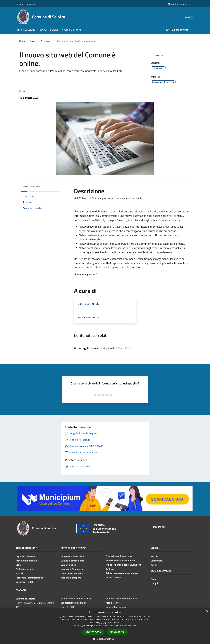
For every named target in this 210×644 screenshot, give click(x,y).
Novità (33, 41)
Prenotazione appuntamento (76, 598)
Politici (19, 573)
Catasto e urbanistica (72, 573)
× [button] (207, 611)
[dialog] (105, 626)
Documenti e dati (25, 582)
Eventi (154, 579)
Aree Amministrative (27, 561)
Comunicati (46, 41)
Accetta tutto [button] (93, 632)
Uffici (18, 565)
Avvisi (154, 565)
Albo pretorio (113, 603)
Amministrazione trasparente (121, 598)
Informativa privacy (116, 607)
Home (22, 41)
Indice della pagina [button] (32, 186)
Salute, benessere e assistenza (122, 573)
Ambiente (111, 569)
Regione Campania (25, 4)
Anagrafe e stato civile (72, 556)
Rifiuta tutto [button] (117, 632)
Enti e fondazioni (25, 569)
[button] (105, 639)
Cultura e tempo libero (72, 561)
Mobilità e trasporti (71, 578)
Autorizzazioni (113, 577)
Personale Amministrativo (29, 578)
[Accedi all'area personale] (179, 4)
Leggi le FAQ (67, 607)
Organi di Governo (25, 556)
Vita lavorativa (68, 565)
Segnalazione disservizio (74, 603)
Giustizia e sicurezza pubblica (121, 560)
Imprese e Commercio (72, 569)
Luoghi (154, 583)
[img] (54, 186)
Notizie (154, 556)
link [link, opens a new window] (134, 626)
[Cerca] (191, 17)
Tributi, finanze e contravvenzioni (123, 565)
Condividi (158, 55)
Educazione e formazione (119, 556)
